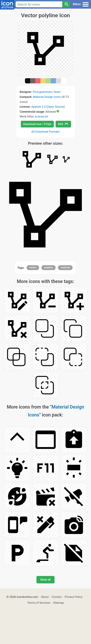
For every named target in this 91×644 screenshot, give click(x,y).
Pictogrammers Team (47, 92)
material (65, 267)
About (45, 597)
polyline (49, 267)
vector (33, 267)
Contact (57, 597)
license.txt (41, 116)
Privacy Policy (74, 597)
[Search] (66, 4)
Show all (45, 580)
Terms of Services (39, 603)
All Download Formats (45, 132)
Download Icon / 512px (37, 124)
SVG (63, 124)
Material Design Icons (47, 97)
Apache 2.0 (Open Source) (48, 107)
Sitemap (58, 603)
